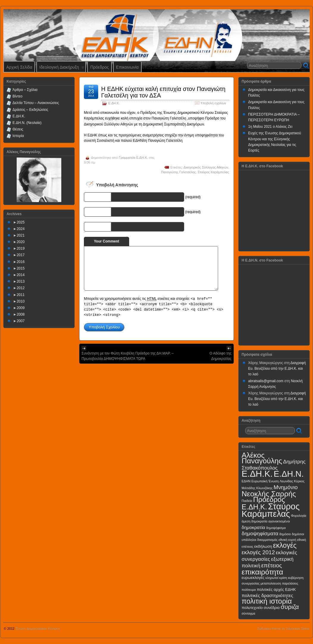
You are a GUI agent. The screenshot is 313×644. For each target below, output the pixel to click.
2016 (21, 262)
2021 (21, 235)
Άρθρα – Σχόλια (25, 90)
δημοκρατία (253, 527)
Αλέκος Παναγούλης (262, 458)
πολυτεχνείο (252, 608)
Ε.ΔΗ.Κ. (114, 103)
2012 (21, 288)
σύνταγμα (248, 613)
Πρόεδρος (99, 67)
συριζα (290, 607)
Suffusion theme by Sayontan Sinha (283, 629)
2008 (21, 314)
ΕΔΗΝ (246, 481)
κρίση (283, 578)
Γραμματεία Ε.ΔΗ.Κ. (133, 158)
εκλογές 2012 (258, 552)
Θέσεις (18, 129)
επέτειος (272, 565)
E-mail (104, 212)
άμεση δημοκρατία (255, 521)
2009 (21, 308)
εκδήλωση (263, 546)
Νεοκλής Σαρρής (269, 494)
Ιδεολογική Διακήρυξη (62, 69)
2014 (21, 275)
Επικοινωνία (127, 67)
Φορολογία (299, 516)
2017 (21, 255)
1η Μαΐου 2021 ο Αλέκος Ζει (270, 127)
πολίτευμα (249, 590)
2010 (21, 301)
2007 (21, 321)
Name (105, 197)
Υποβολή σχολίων (213, 103)
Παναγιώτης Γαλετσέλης (178, 172)
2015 (21, 268)
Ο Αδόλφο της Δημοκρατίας (220, 356)
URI (106, 226)
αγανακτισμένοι (279, 521)
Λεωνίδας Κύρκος (292, 481)
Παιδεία (247, 501)
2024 (21, 229)
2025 (21, 222)
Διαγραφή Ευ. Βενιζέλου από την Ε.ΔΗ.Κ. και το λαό (277, 369)
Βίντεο (17, 96)
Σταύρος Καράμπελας (213, 172)
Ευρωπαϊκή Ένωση (265, 481)
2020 (21, 242)
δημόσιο (285, 534)
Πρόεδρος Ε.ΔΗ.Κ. (263, 503)
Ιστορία (18, 136)
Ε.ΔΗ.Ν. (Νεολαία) (27, 123)
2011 (21, 295)
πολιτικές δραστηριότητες (267, 595)
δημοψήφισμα (276, 528)
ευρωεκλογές (253, 578)
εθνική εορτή (287, 540)
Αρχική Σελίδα (19, 67)
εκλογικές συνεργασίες (269, 556)
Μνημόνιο (285, 487)
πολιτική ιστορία (267, 601)
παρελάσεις (290, 583)
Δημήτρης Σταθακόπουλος (274, 465)
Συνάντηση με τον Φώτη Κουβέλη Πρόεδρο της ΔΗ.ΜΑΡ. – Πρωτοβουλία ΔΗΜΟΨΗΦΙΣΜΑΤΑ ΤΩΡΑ (128, 356)
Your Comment (106, 241)
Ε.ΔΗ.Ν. (289, 474)
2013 (21, 281)
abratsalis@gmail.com (266, 381)
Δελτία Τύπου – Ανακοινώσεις (36, 103)
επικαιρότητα (262, 572)
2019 (21, 248)
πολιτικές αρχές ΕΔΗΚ (276, 589)
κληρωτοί (272, 578)
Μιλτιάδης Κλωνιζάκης (257, 488)
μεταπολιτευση (271, 583)
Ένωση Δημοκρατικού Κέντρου (38, 629)
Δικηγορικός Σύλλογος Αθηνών (206, 167)
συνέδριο (272, 608)
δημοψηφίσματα (260, 533)
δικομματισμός (267, 540)
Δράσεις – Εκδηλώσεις (30, 110)
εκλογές (285, 545)
